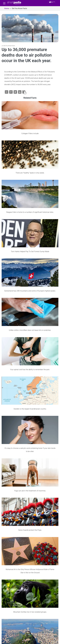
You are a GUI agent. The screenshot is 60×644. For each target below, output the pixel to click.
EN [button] (51, 2)
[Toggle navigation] (4, 3)
